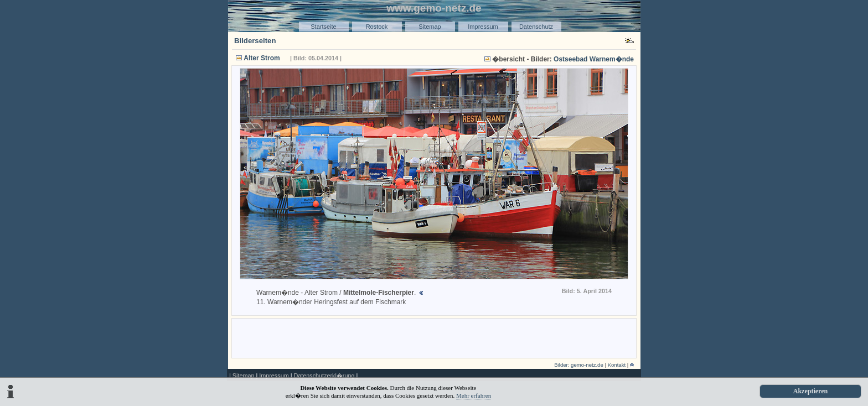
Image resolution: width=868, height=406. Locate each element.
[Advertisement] (434, 337)
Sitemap (430, 27)
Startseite (323, 27)
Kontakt (617, 365)
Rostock (377, 27)
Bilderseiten (255, 41)
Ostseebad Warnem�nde (594, 59)
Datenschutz (536, 27)
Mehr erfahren (474, 395)
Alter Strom (262, 58)
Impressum (483, 27)
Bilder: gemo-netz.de (579, 365)
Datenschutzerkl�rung (324, 376)
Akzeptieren (810, 391)
